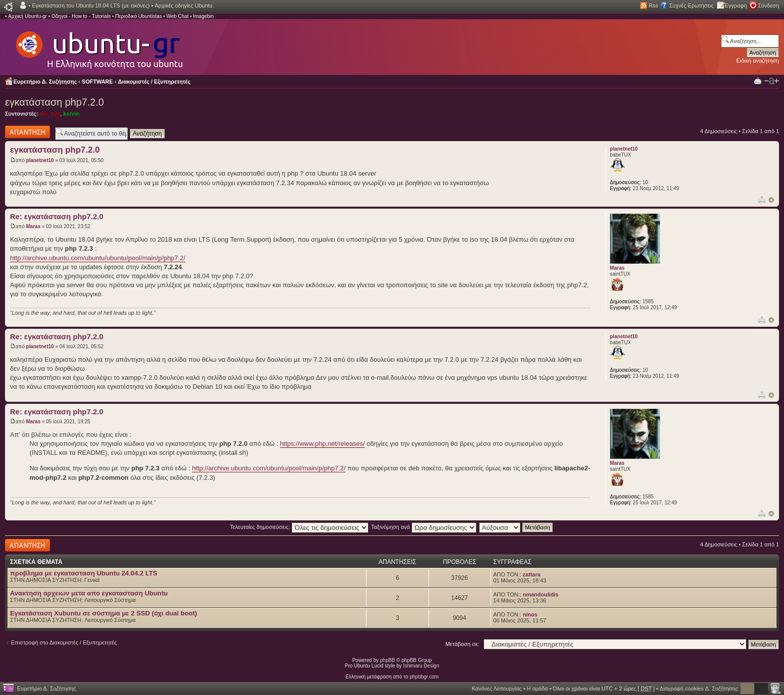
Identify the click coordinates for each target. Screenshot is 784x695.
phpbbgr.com (424, 677)
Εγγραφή (736, 6)
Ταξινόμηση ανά (424, 527)
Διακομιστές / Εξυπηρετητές (154, 82)
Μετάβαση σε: (462, 644)
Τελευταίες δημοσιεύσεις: (299, 527)
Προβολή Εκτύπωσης (758, 80)
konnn (72, 114)
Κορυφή (771, 200)
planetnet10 (40, 160)
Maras (33, 226)
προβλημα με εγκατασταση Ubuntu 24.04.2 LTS (84, 573)
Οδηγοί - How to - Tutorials (81, 16)
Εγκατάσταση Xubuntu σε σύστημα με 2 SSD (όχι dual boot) (103, 613)
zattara (531, 574)
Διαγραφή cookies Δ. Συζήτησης (699, 688)
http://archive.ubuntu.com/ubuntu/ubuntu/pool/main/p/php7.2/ (98, 258)
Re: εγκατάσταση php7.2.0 (57, 216)
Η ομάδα (537, 688)
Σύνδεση (768, 6)
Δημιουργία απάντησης (27, 132)
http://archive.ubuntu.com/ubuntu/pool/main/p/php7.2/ (269, 468)
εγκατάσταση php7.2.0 (54, 102)
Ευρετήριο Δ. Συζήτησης (45, 82)
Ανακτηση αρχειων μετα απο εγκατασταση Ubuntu (89, 593)
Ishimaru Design (421, 666)
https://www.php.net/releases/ (322, 444)
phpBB (387, 660)
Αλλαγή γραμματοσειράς (771, 81)
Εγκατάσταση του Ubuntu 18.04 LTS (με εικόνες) (91, 6)
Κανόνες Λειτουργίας (496, 688)
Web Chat (177, 16)
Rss (653, 6)
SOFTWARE (97, 82)
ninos (530, 614)
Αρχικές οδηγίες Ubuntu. (184, 6)
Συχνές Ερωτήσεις (691, 6)
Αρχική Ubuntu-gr (27, 16)
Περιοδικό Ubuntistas (138, 16)
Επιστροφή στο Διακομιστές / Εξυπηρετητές (64, 642)
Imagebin (203, 16)
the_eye (50, 114)
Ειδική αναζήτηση (758, 61)
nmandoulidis (540, 594)
